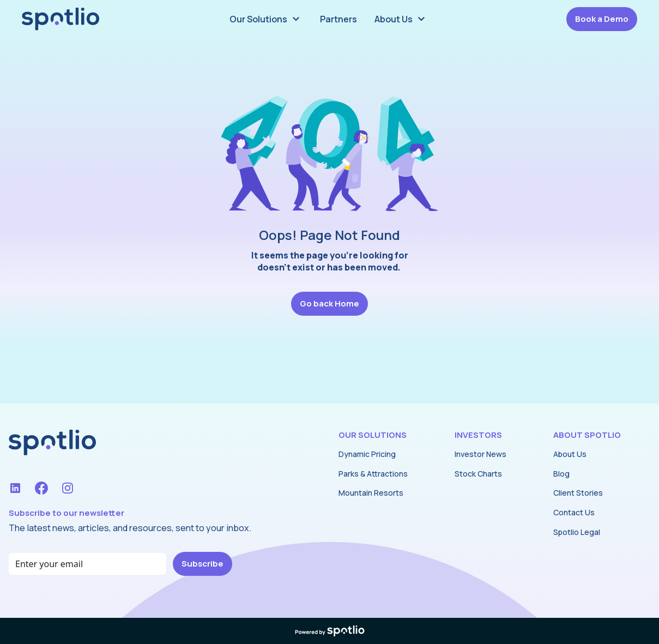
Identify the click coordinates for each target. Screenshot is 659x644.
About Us (570, 454)
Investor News (480, 454)
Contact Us (574, 512)
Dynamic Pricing (367, 454)
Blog (561, 474)
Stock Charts (478, 474)
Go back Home (329, 303)
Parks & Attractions (373, 474)
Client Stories (578, 493)
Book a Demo (602, 19)
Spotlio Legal (577, 532)
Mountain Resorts (371, 493)
